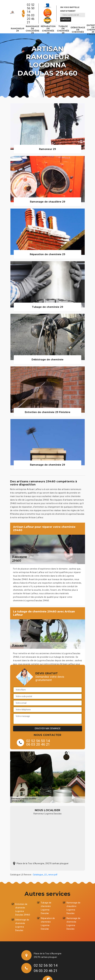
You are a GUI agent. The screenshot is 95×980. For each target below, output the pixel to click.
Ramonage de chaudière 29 (32, 30)
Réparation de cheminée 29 (48, 30)
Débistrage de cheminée (78, 30)
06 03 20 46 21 (31, 19)
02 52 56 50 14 (31, 8)
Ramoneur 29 (18, 30)
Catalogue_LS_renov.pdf (45, 875)
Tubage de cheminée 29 (63, 30)
